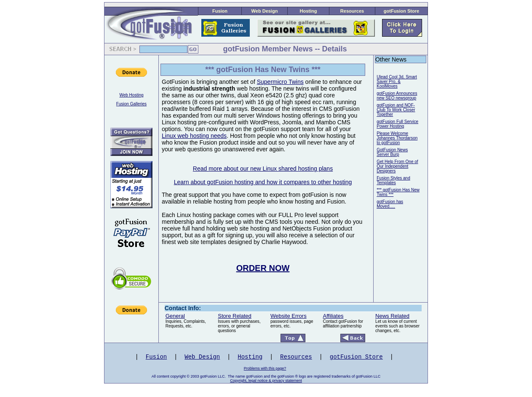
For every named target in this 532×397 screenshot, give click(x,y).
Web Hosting (131, 95)
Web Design (265, 11)
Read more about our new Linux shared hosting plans (263, 169)
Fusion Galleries (131, 104)
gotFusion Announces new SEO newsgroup (397, 96)
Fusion (220, 11)
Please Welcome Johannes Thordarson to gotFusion (397, 138)
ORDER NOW (263, 268)
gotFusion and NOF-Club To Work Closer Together (396, 110)
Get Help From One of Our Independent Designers (397, 166)
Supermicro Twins (280, 82)
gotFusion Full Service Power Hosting (397, 124)
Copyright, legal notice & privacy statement (266, 381)
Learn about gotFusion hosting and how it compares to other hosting (263, 182)
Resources (352, 11)
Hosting (309, 11)
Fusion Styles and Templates (393, 180)
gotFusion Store (401, 11)
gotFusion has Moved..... (390, 204)
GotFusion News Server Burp (392, 152)
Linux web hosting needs (194, 136)
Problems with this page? (265, 368)
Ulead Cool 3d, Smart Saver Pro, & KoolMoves (397, 82)
